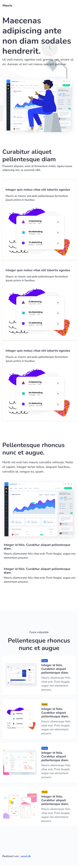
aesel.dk (26, 856)
